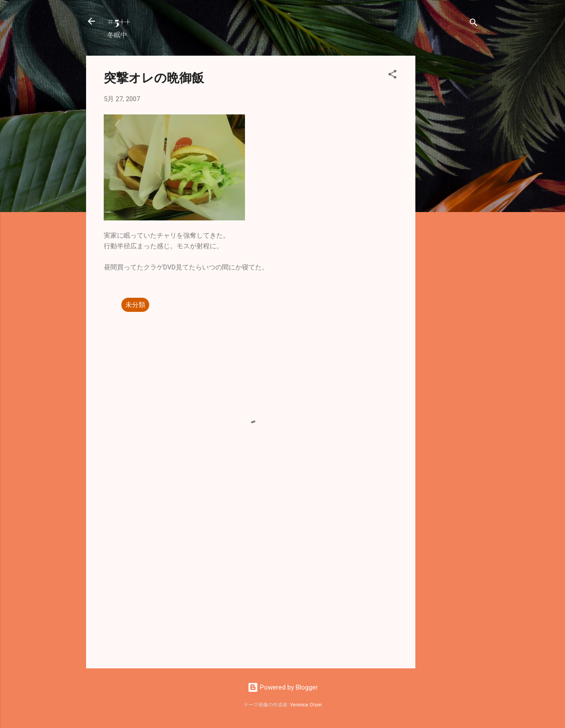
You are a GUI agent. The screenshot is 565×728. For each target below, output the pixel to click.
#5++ (119, 21)
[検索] (474, 24)
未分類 (135, 305)
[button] (392, 76)
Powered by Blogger (283, 687)
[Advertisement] (451, 188)
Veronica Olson (306, 705)
